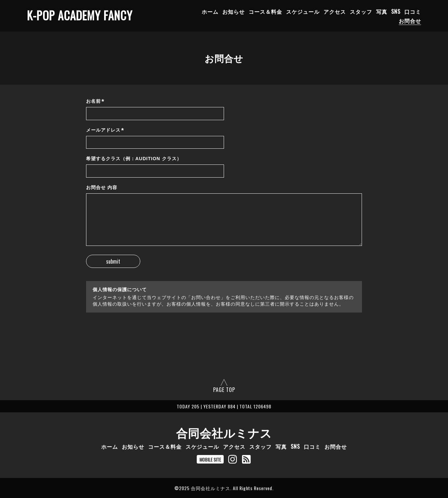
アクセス (335, 11)
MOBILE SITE (210, 459)
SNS (396, 11)
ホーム (210, 11)
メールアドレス (105, 130)
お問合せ (410, 21)
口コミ (413, 11)
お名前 (95, 101)
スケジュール (303, 11)
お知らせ (234, 11)
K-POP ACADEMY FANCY (80, 15)
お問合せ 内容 (102, 187)
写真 (382, 11)
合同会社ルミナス (224, 432)
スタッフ (361, 11)
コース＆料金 (265, 11)
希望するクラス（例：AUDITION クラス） (134, 159)
